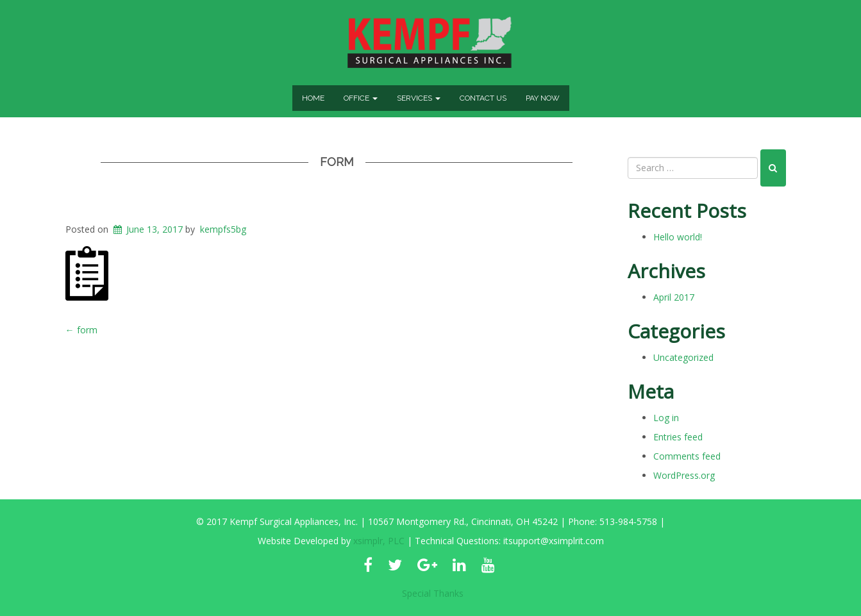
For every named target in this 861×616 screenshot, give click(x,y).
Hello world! (678, 237)
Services (419, 98)
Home (313, 98)
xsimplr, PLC (379, 541)
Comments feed (687, 456)
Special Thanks (433, 593)
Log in (666, 418)
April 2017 (674, 297)
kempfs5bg (223, 229)
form (337, 162)
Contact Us (483, 98)
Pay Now (543, 98)
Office (361, 98)
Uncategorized (683, 357)
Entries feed (678, 437)
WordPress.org (684, 475)
